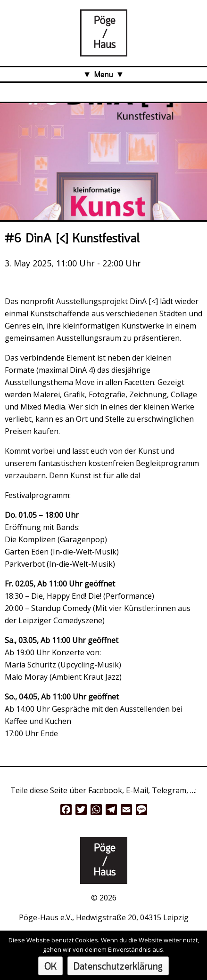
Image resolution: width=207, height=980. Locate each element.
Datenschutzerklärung (118, 967)
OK (50, 967)
